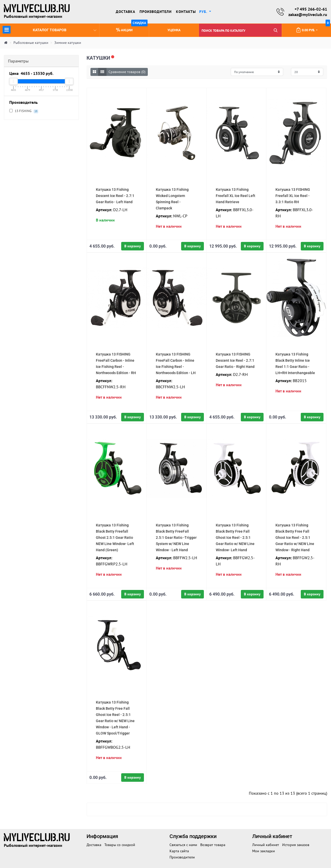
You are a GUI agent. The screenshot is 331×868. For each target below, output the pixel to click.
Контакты (186, 12)
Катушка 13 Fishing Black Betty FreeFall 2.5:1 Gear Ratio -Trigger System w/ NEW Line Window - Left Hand (176, 538)
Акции (132, 28)
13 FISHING (24, 111)
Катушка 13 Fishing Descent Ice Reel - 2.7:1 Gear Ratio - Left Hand (115, 196)
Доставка (125, 12)
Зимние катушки (68, 43)
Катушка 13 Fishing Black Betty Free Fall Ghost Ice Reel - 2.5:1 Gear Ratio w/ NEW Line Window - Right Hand (295, 538)
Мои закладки (264, 851)
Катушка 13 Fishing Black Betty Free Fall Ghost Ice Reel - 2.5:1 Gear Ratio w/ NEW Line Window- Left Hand (235, 538)
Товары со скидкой (120, 845)
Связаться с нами (183, 845)
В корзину (133, 246)
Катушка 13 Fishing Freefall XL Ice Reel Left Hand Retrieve (236, 196)
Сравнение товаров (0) (127, 72)
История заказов (296, 845)
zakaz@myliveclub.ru (308, 14)
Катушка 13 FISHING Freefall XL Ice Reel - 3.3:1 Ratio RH (293, 196)
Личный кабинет (266, 845)
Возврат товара (213, 845)
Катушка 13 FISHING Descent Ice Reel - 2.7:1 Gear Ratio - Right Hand (235, 360)
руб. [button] (204, 12)
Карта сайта (179, 851)
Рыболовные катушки (31, 43)
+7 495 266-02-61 (311, 9)
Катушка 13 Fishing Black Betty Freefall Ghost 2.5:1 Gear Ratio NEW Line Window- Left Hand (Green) (115, 538)
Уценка (174, 30)
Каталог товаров (49, 30)
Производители (156, 12)
